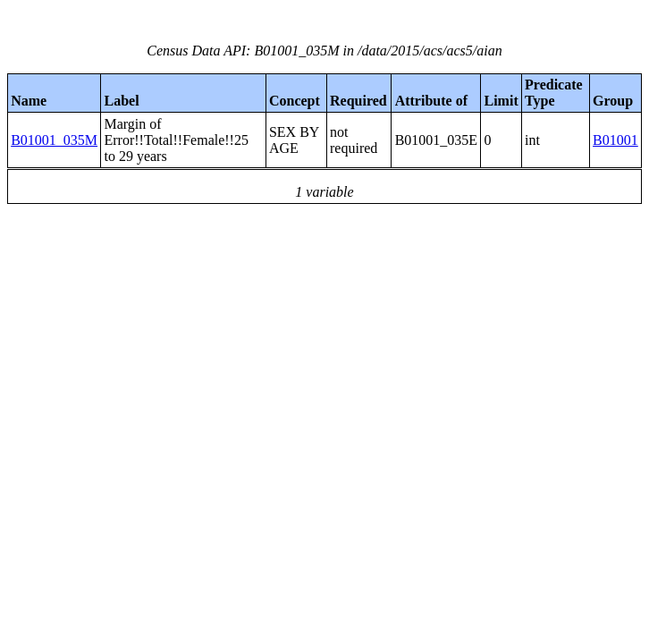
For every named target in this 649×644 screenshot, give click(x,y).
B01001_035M (54, 140)
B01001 (615, 140)
